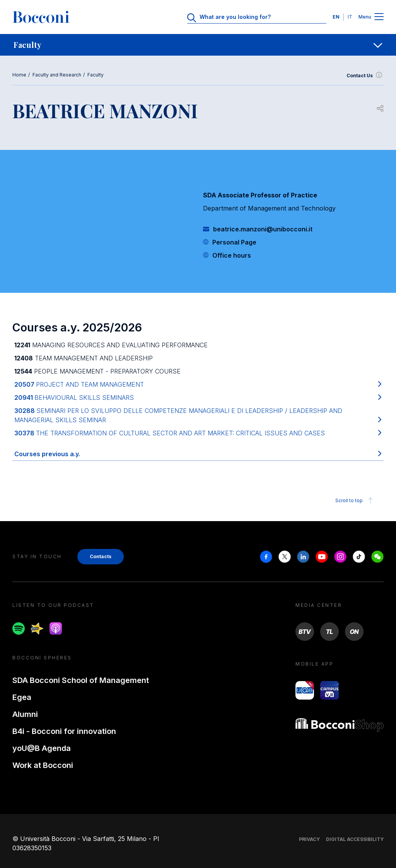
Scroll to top (355, 501)
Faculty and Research (57, 75)
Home (19, 75)
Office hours (232, 255)
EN (336, 17)
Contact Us (365, 76)
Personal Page (234, 242)
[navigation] (198, 45)
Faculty (96, 75)
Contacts (101, 556)
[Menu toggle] (379, 17)
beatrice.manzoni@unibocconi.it (263, 229)
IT (350, 17)
